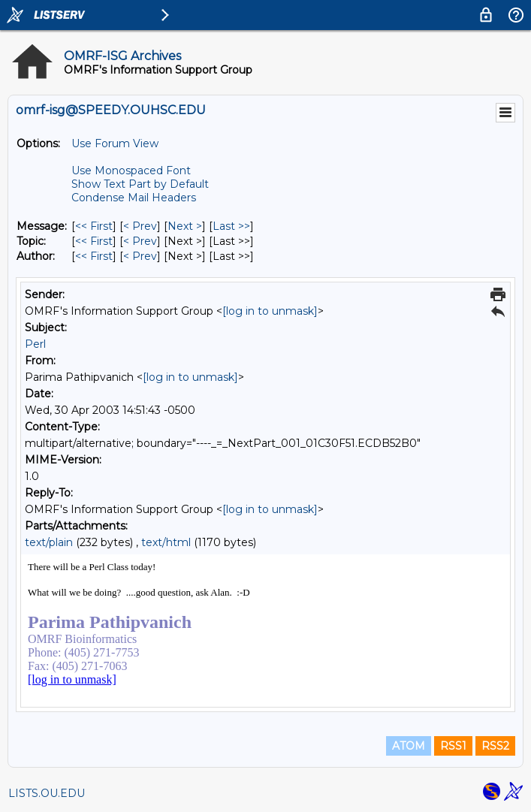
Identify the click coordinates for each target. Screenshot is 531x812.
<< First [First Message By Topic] (94, 241)
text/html (166, 542)
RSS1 (453, 746)
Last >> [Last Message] (231, 226)
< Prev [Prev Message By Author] (140, 256)
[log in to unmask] (270, 311)
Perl (35, 344)
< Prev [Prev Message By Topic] (140, 241)
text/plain (49, 542)
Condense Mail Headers (134, 198)
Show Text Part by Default (140, 184)
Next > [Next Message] (185, 226)
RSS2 (495, 746)
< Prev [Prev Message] (140, 226)
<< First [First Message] (94, 226)
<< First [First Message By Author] (94, 256)
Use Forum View (115, 143)
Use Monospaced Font (131, 171)
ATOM (409, 746)
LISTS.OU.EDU (47, 793)
